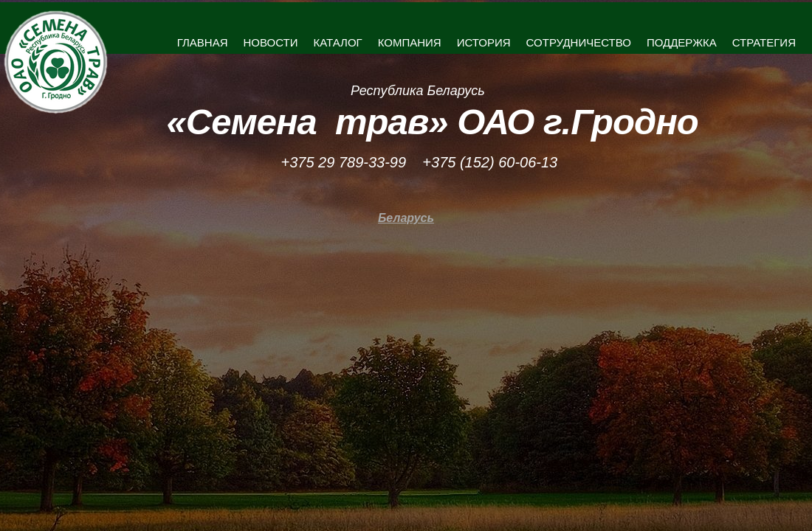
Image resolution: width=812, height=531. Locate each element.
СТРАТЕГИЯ (764, 42)
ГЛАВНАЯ (203, 42)
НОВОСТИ (271, 42)
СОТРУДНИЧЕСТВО (579, 42)
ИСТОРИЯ (484, 42)
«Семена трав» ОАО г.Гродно (433, 122)
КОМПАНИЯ (410, 42)
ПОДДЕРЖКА (682, 42)
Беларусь (406, 218)
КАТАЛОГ (337, 42)
